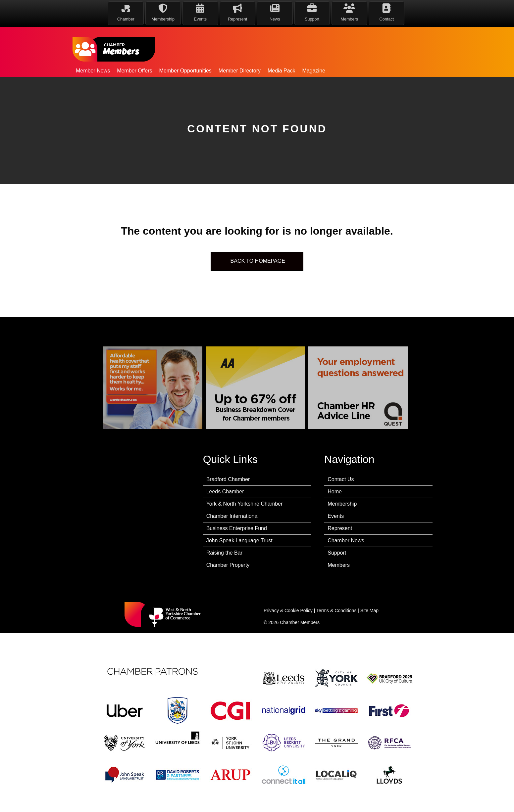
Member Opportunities (185, 71)
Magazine (314, 71)
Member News (93, 71)
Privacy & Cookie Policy (288, 610)
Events (336, 516)
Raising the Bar (224, 553)
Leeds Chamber (225, 492)
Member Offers (134, 71)
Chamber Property (228, 565)
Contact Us (341, 479)
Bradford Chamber (228, 479)
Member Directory (240, 71)
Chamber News (346, 541)
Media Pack (282, 71)
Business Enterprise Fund (237, 528)
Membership (342, 504)
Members (339, 565)
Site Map (369, 610)
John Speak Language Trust (239, 541)
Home (335, 492)
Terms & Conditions (336, 610)
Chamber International (232, 516)
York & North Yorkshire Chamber (245, 504)
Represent (340, 528)
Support (337, 553)
